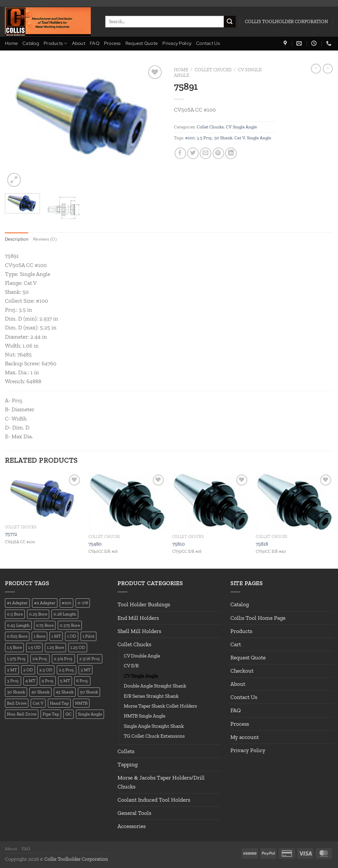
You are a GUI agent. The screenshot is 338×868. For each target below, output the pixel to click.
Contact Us (208, 43)
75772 (11, 534)
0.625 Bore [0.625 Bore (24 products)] (17, 636)
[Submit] (230, 22)
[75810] (211, 502)
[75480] (127, 502)
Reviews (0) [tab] (47, 239)
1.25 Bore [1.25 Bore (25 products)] (55, 647)
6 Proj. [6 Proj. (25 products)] (82, 681)
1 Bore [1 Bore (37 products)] (39, 636)
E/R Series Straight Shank (151, 696)
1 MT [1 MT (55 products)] (56, 636)
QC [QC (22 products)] (68, 714)
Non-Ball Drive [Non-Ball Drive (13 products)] (22, 714)
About (79, 43)
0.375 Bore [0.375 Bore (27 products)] (70, 625)
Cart (236, 644)
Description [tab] (17, 239)
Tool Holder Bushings (144, 605)
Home (11, 43)
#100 (190, 138)
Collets (126, 751)
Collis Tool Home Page (258, 618)
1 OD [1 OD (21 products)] (72, 636)
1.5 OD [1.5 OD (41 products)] (34, 647)
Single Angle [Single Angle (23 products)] (90, 714)
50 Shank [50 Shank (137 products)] (89, 692)
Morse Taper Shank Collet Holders (160, 706)
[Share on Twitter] (193, 153)
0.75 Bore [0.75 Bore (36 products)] (45, 625)
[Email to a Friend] (205, 153)
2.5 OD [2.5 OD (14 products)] (46, 670)
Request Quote (142, 43)
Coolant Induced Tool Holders (154, 800)
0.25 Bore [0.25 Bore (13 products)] (38, 614)
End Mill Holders (138, 618)
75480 (95, 544)
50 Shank (223, 138)
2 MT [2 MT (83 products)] (12, 670)
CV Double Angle (142, 656)
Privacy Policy (177, 43)
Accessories (132, 826)
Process (112, 43)
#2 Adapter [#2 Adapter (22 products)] (45, 603)
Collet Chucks (213, 70)
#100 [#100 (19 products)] (67, 603)
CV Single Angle (241, 127)
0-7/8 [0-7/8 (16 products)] (83, 603)
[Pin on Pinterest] (218, 153)
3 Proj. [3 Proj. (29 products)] (13, 681)
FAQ (95, 43)
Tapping (128, 764)
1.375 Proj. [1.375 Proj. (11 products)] (17, 658)
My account (245, 737)
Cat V (240, 138)
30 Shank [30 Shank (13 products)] (16, 692)
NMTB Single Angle (145, 716)
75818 (262, 544)
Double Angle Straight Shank (155, 686)
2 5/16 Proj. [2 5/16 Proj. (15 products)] (90, 658)
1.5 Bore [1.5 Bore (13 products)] (14, 647)
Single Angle (259, 138)
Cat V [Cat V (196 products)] (38, 703)
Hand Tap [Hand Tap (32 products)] (59, 703)
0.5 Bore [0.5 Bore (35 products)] (15, 614)
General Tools (134, 813)
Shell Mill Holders (139, 631)
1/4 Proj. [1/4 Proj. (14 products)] (40, 658)
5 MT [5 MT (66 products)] (65, 681)
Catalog (31, 43)
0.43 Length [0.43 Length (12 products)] (18, 625)
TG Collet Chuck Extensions (154, 736)
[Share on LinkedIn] (231, 153)
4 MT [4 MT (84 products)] (30, 681)
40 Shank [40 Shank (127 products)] (40, 692)
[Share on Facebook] (180, 153)
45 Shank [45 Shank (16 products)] (65, 692)
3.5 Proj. (204, 138)
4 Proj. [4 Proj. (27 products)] (48, 681)
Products (55, 43)
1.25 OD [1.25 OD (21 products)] (78, 647)
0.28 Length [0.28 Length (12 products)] (65, 614)
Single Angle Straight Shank (154, 726)
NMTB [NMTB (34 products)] (81, 703)
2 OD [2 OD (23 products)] (28, 670)
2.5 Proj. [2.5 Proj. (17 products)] (67, 670)
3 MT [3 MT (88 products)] (85, 670)
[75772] (44, 497)
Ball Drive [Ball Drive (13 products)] (17, 703)
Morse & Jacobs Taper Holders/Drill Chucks (161, 782)
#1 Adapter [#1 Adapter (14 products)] (17, 603)
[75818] (294, 502)
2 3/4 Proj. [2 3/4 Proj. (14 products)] (63, 658)
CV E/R (131, 666)
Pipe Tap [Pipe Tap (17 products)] (51, 714)
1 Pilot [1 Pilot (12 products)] (88, 636)
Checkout (242, 671)
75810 (179, 544)
